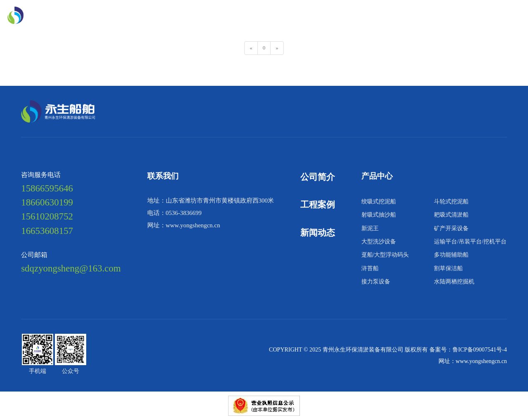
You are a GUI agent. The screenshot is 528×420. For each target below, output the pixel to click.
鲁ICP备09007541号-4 (480, 349)
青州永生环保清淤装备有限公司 (364, 349)
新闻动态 (109, 31)
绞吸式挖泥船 (379, 201)
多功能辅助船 (451, 255)
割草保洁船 (448, 268)
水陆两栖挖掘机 (454, 281)
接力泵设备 (376, 281)
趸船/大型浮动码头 (385, 255)
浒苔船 (370, 268)
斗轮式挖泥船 (451, 201)
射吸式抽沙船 (379, 215)
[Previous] (251, 48)
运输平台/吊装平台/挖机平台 (470, 241)
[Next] (277, 48)
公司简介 (318, 177)
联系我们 (145, 31)
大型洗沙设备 (379, 241)
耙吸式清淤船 (451, 215)
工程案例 (318, 205)
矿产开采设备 (451, 228)
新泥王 (370, 228)
